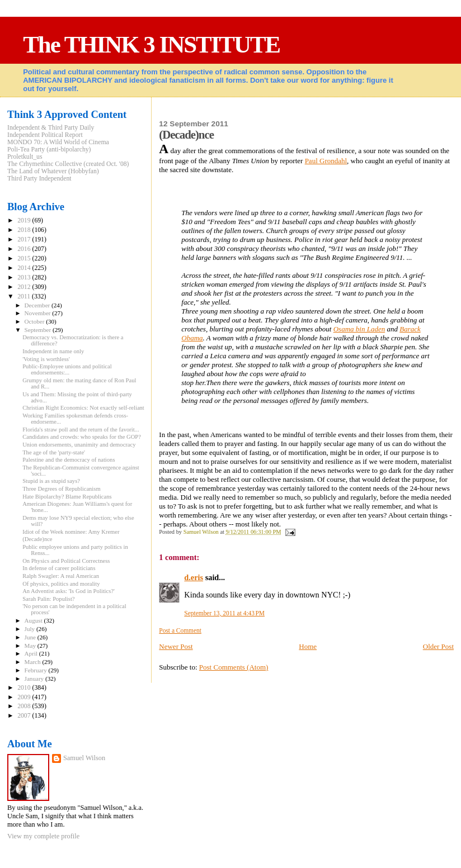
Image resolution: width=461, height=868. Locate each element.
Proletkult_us (25, 157)
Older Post (438, 646)
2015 (25, 258)
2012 (25, 287)
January (35, 679)
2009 (25, 697)
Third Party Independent (39, 179)
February (37, 670)
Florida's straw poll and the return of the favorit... (81, 430)
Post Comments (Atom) (234, 667)
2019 (25, 220)
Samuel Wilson (84, 758)
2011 (25, 297)
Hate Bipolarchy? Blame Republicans (67, 497)
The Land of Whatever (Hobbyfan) (53, 171)
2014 (25, 268)
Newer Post (176, 646)
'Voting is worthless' (46, 359)
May (31, 646)
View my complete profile (43, 836)
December (38, 305)
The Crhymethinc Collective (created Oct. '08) (68, 164)
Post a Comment (180, 630)
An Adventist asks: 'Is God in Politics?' (69, 591)
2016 (25, 249)
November (39, 313)
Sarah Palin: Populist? (48, 599)
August (34, 620)
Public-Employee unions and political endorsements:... (67, 369)
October (36, 321)
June (31, 637)
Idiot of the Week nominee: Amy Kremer (71, 532)
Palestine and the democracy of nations (69, 460)
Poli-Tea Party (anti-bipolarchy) (49, 150)
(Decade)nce (37, 539)
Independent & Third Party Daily (51, 128)
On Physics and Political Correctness (66, 561)
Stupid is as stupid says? (51, 481)
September (39, 330)
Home (308, 646)
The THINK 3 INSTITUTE (151, 44)
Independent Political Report (45, 135)
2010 (25, 688)
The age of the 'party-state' (54, 452)
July (30, 629)
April (32, 653)
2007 (25, 716)
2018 (25, 230)
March (34, 662)
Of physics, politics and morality (61, 584)
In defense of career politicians (59, 568)
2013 (25, 278)
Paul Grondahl (326, 161)
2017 (25, 239)
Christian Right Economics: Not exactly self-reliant (83, 408)
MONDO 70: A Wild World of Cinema (58, 142)
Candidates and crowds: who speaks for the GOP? (82, 437)
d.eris (194, 577)
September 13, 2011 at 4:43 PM (224, 613)
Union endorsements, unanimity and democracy (79, 445)
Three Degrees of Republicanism (62, 489)
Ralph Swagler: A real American (61, 576)
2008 (25, 706)
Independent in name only (53, 351)
